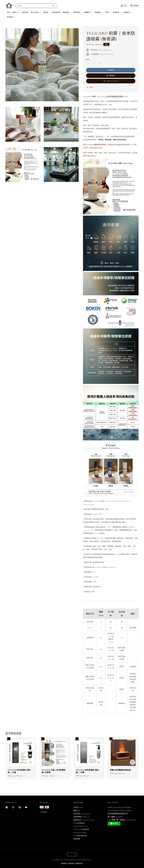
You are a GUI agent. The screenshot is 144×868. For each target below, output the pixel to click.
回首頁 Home (78, 807)
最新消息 (25, 12)
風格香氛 (77, 12)
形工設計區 (35, 12)
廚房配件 (116, 12)
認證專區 (77, 839)
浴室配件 (127, 12)
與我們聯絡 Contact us (82, 817)
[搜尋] (54, 6)
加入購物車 (111, 76)
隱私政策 (71, 864)
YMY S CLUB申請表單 (81, 829)
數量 (88, 60)
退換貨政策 (79, 864)
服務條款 (64, 864)
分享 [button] (89, 87)
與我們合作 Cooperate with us (84, 820)
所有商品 (10, 17)
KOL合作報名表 (79, 823)
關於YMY (16, 12)
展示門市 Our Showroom (82, 814)
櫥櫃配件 (87, 12)
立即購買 (111, 70)
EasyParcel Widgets (80, 832)
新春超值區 (56, 12)
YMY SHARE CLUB (80, 826)
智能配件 (98, 12)
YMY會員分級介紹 (80, 836)
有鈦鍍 (46, 12)
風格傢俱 (66, 12)
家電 (107, 12)
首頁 (8, 12)
